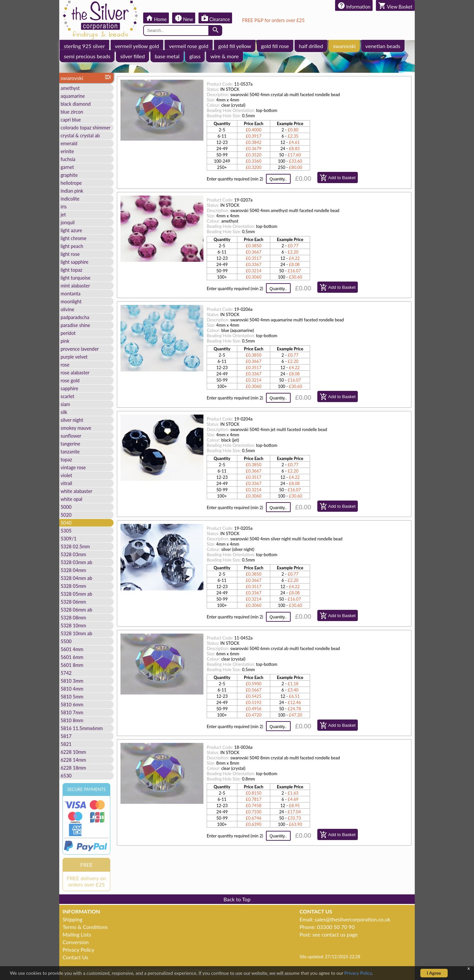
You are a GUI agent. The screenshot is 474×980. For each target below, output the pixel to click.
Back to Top (237, 899)
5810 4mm (72, 689)
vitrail (66, 483)
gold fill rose (275, 46)
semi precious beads (87, 56)
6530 (66, 776)
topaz (66, 460)
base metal (167, 56)
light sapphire (75, 262)
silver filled (132, 56)
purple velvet (74, 357)
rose (65, 365)
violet (66, 475)
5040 (66, 523)
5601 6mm (72, 657)
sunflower (71, 436)
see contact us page (335, 934)
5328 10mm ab (76, 633)
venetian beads (383, 46)
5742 (66, 673)
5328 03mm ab (76, 562)
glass (195, 56)
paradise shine (75, 325)
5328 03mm (73, 554)
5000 (66, 507)
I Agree (434, 973)
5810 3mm (72, 681)
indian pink (72, 191)
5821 (66, 744)
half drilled (311, 46)
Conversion (76, 942)
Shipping (72, 919)
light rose (70, 254)
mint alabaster (75, 286)
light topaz (71, 270)
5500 (66, 641)
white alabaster (76, 491)
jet (63, 215)
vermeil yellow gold (137, 46)
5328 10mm (73, 626)
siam (65, 404)
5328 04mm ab (76, 578)
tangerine (70, 444)
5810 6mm (72, 705)
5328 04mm (73, 570)
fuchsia (68, 159)
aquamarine (73, 96)
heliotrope (71, 183)
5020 (66, 515)
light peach (72, 246)
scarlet (67, 396)
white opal (71, 499)
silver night (72, 420)
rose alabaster (75, 373)
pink (65, 341)
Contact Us (75, 957)
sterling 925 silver (84, 46)
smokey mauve (76, 428)
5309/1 (68, 539)
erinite (67, 151)
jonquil (68, 222)
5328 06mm (73, 602)
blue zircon (72, 112)
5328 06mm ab (76, 610)
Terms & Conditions (85, 927)
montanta (70, 294)
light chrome (74, 238)
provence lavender (80, 349)
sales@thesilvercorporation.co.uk (353, 919)
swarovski (344, 46)
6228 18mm (73, 768)
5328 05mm (73, 586)
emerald (69, 143)
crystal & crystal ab (80, 136)
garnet (67, 167)
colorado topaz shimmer (86, 128)
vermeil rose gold (189, 46)
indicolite (70, 199)
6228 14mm (73, 760)
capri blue (71, 120)
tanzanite (70, 452)
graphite (69, 175)
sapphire (69, 388)
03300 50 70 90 (336, 927)
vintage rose (73, 467)
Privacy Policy (79, 950)
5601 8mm (72, 665)
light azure (71, 230)
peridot (68, 333)
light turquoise (76, 278)
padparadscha (75, 317)
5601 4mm (72, 649)
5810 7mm (72, 712)
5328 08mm (73, 618)
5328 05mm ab (76, 594)
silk (64, 412)
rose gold (70, 381)
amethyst (70, 88)
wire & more (224, 56)
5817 (66, 736)
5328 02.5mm (75, 546)
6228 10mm (73, 752)
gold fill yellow (235, 46)
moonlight (71, 301)
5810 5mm (72, 697)
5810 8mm (72, 720)
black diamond (76, 104)
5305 (66, 531)
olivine (67, 309)
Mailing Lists (77, 934)
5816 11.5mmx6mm (82, 728)
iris (64, 207)
